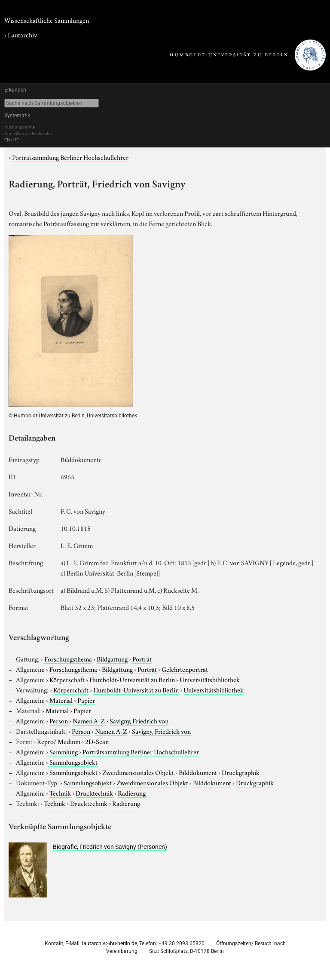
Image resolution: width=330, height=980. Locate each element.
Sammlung (64, 751)
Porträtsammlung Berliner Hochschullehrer (70, 157)
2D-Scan (97, 741)
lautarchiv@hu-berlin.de (110, 943)
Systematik (17, 116)
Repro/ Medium (59, 741)
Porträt (142, 658)
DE (16, 140)
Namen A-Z (89, 720)
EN (7, 140)
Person (59, 720)
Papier (86, 700)
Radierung (132, 793)
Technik (60, 793)
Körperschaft (67, 679)
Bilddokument (198, 772)
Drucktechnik (94, 793)
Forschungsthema (68, 658)
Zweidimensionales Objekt (138, 772)
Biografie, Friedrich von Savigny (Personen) (110, 847)
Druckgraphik (241, 772)
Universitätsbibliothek (210, 679)
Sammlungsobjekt (73, 762)
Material (61, 700)
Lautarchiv (22, 34)
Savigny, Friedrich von (139, 720)
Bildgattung (112, 658)
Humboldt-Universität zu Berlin (132, 679)
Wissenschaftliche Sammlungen (47, 20)
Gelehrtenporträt (185, 669)
